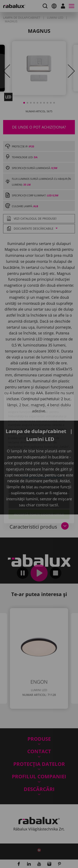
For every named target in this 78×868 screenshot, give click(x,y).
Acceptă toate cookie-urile (39, 491)
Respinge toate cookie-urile (39, 478)
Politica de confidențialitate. (43, 454)
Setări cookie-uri (39, 465)
